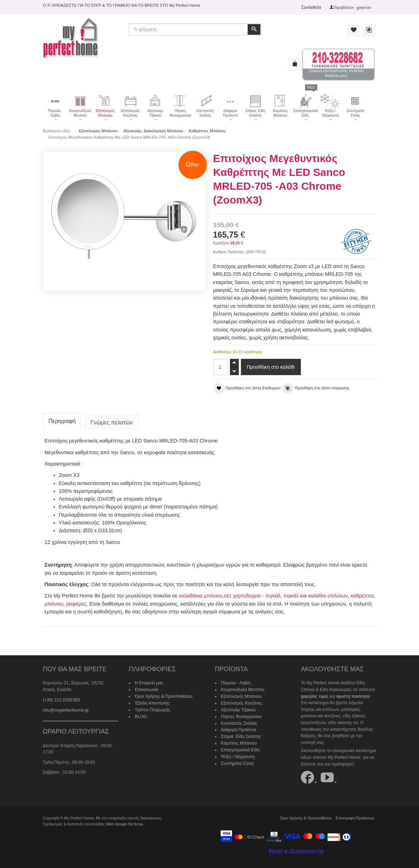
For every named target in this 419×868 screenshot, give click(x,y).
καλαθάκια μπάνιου (200, 595)
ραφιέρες (76, 603)
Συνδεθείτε (311, 7)
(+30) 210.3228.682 (62, 699)
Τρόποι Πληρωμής (152, 708)
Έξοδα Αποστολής (152, 702)
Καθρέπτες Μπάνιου (207, 131)
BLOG (141, 715)
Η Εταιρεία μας (149, 682)
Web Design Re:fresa (124, 823)
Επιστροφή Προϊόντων (355, 817)
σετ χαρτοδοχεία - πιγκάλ (252, 595)
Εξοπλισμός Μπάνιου (98, 131)
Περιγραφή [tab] (62, 420)
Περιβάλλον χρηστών (352, 7)
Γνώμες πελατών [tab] (112, 422)
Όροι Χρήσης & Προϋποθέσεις (164, 695)
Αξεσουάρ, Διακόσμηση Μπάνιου (153, 131)
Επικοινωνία (146, 689)
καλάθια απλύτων (327, 595)
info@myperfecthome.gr (66, 709)
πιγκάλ (290, 595)
